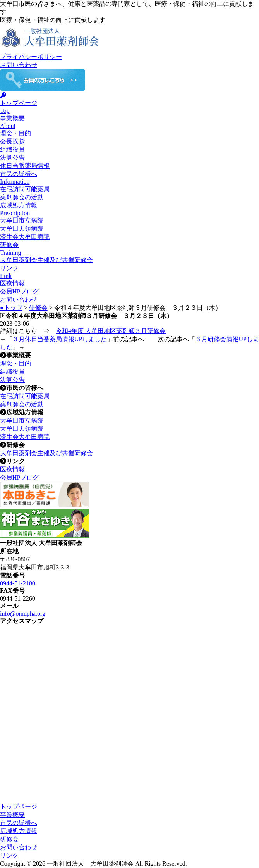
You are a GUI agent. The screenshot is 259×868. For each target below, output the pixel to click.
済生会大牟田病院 (25, 237)
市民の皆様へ (19, 823)
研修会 (38, 308)
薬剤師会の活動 (22, 197)
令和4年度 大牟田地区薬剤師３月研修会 (111, 331)
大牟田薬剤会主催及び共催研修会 (46, 260)
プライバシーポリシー (31, 57)
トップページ (19, 807)
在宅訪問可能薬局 (25, 189)
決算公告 (12, 158)
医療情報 (12, 283)
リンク (9, 855)
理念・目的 (15, 133)
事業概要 (12, 815)
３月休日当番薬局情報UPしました (60, 339)
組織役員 (12, 149)
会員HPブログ (19, 291)
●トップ (11, 308)
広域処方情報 (19, 831)
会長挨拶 (12, 141)
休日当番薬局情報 (25, 166)
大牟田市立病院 (22, 220)
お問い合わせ (19, 65)
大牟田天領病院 (22, 229)
